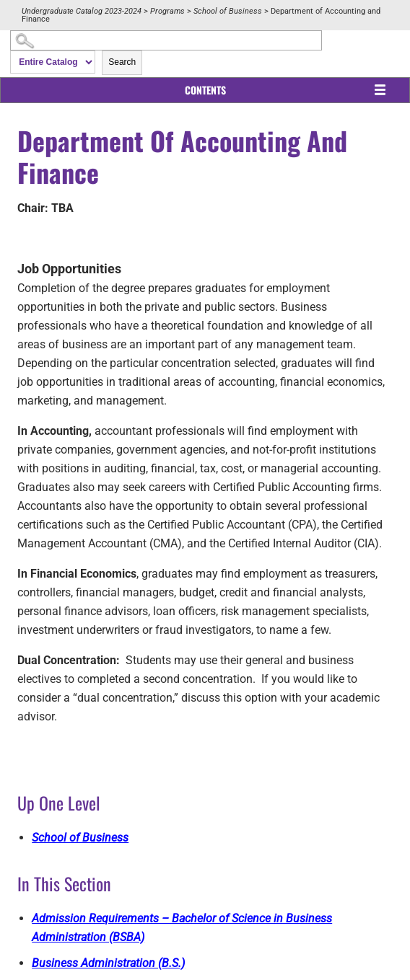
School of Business (228, 11)
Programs (167, 11)
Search (122, 62)
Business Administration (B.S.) (108, 963)
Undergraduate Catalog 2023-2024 (82, 11)
